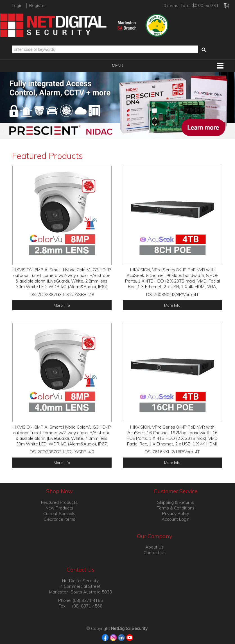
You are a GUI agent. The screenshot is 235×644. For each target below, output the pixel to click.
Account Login (176, 519)
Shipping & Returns (176, 502)
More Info (62, 305)
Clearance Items (59, 519)
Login (17, 5)
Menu (117, 66)
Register (38, 5)
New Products (59, 508)
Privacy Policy (176, 514)
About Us (154, 547)
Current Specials (59, 514)
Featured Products (59, 502)
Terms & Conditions (176, 508)
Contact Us (155, 553)
